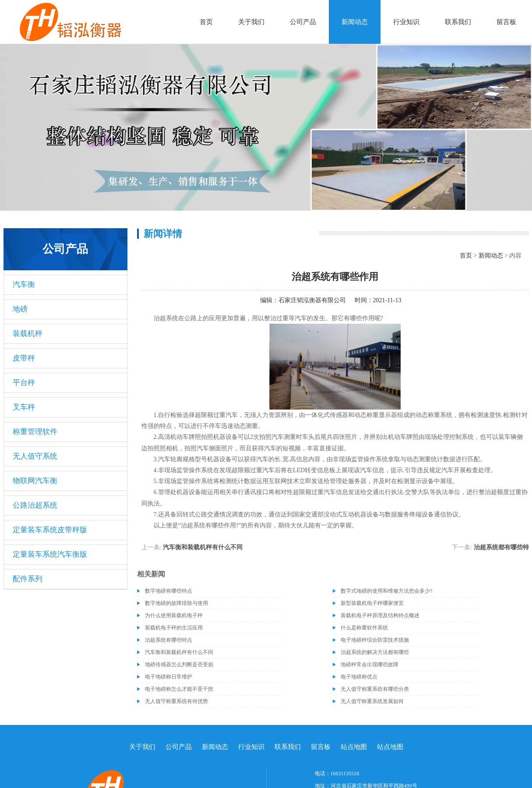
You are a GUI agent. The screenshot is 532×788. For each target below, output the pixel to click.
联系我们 (458, 22)
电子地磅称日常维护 (169, 677)
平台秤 (24, 383)
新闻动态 (355, 22)
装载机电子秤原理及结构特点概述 (380, 615)
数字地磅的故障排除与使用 (176, 603)
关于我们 (251, 22)
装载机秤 (28, 334)
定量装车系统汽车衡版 (50, 554)
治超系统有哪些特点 (169, 640)
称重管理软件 (35, 432)
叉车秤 (24, 407)
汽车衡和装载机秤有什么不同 (203, 547)
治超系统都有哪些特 (501, 547)
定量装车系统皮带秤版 (50, 530)
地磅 (20, 309)
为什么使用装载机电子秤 (174, 615)
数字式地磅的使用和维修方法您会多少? (386, 591)
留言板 (506, 22)
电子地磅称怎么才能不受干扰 (179, 689)
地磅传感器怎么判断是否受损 (179, 664)
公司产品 (303, 22)
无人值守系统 (35, 456)
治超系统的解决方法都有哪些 (375, 652)
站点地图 (354, 747)
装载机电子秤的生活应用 (174, 628)
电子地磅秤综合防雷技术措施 (375, 640)
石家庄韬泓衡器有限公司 (312, 300)
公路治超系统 (35, 505)
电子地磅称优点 (359, 677)
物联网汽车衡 (35, 481)
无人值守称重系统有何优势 (176, 701)
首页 (206, 22)
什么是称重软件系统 (364, 628)
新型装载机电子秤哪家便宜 (372, 603)
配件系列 (28, 579)
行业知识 (406, 22)
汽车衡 (24, 284)
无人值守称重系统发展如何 (372, 701)
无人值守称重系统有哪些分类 (375, 689)
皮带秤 (24, 358)
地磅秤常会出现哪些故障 (370, 664)
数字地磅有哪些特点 (169, 591)
